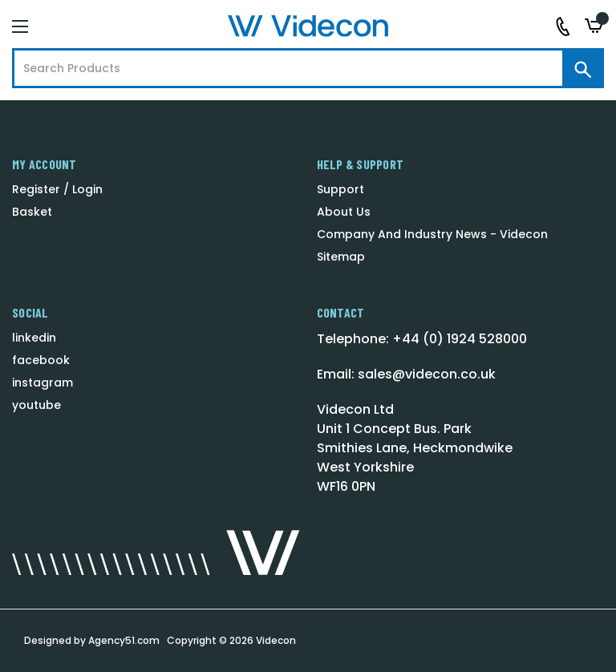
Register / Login (57, 189)
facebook (41, 360)
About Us (344, 212)
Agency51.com (124, 640)
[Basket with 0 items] (594, 26)
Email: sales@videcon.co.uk (406, 374)
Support (340, 189)
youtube (36, 405)
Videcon (276, 640)
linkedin (34, 338)
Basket (32, 212)
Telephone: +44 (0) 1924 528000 (422, 339)
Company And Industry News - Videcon (432, 234)
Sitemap (341, 257)
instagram (43, 383)
